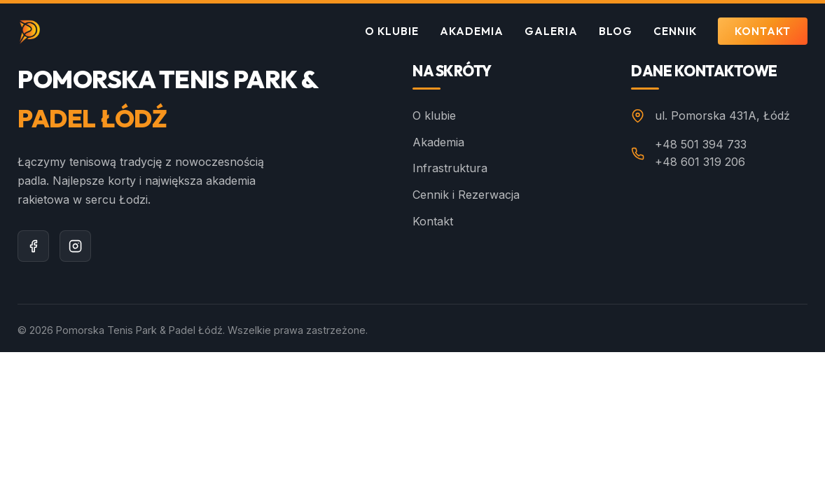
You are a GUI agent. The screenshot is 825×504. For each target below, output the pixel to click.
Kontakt (763, 31)
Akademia (472, 31)
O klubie (392, 31)
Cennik (675, 31)
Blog (616, 31)
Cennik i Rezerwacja (466, 195)
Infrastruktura (450, 168)
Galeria (551, 31)
